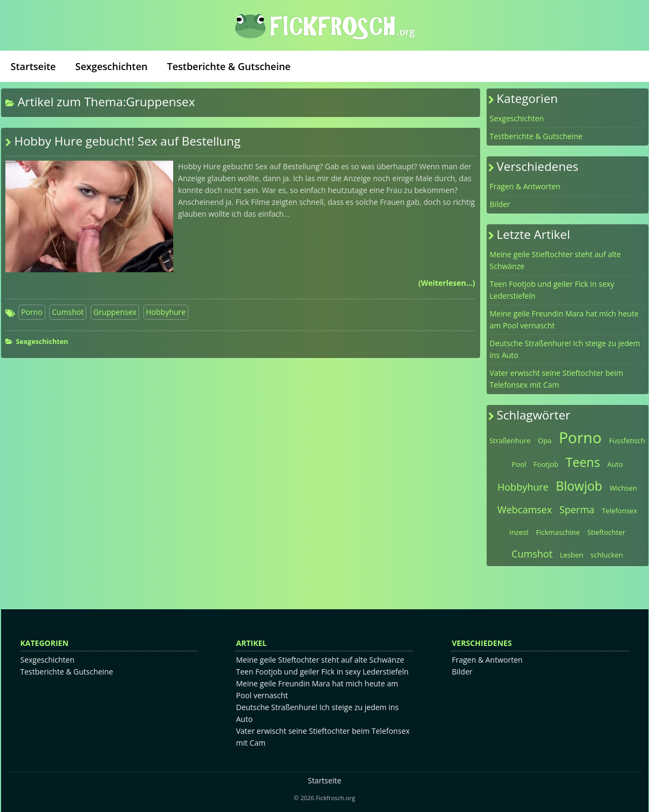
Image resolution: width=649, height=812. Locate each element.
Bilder (500, 204)
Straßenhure (510, 441)
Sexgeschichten (112, 66)
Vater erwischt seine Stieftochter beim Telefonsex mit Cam (557, 379)
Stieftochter (606, 532)
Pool (519, 464)
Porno (32, 312)
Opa (545, 441)
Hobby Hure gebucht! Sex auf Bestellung (127, 141)
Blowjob (579, 486)
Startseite (33, 66)
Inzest (519, 532)
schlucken (607, 555)
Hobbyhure (166, 312)
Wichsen (623, 488)
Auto (615, 464)
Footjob (546, 464)
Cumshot (68, 312)
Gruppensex (115, 312)
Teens (583, 462)
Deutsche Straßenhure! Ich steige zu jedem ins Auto (565, 349)
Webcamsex (525, 510)
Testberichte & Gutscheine (228, 66)
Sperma (577, 510)
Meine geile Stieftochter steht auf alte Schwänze (555, 260)
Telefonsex (619, 511)
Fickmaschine (558, 532)
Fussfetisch (627, 441)
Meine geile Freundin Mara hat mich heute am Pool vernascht (564, 319)
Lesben (572, 555)
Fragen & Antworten (525, 186)
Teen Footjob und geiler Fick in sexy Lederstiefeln (552, 290)
